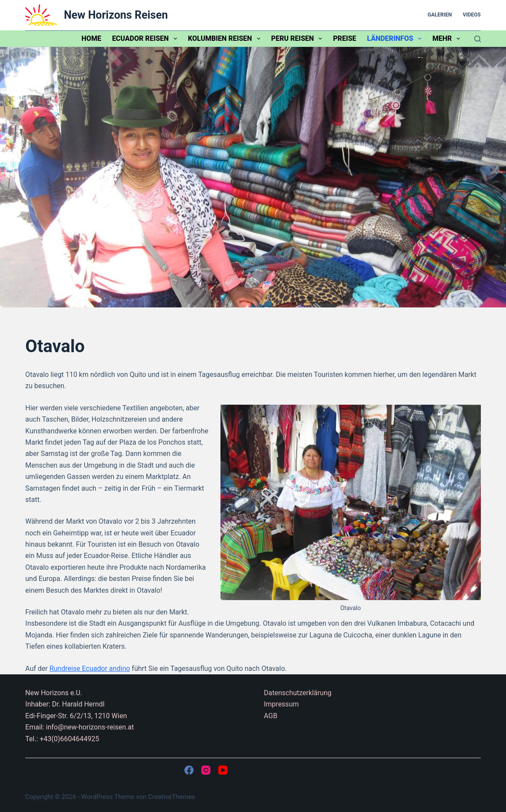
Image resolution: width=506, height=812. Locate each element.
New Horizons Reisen (116, 15)
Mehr (448, 39)
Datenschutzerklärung (298, 693)
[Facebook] (189, 770)
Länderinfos (396, 39)
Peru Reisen (299, 39)
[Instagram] (206, 770)
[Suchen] (478, 39)
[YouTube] (223, 770)
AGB (271, 716)
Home (91, 38)
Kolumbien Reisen (226, 39)
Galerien (440, 15)
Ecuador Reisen (146, 39)
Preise (344, 38)
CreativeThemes (172, 797)
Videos (472, 15)
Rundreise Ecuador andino (90, 668)
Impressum (281, 704)
